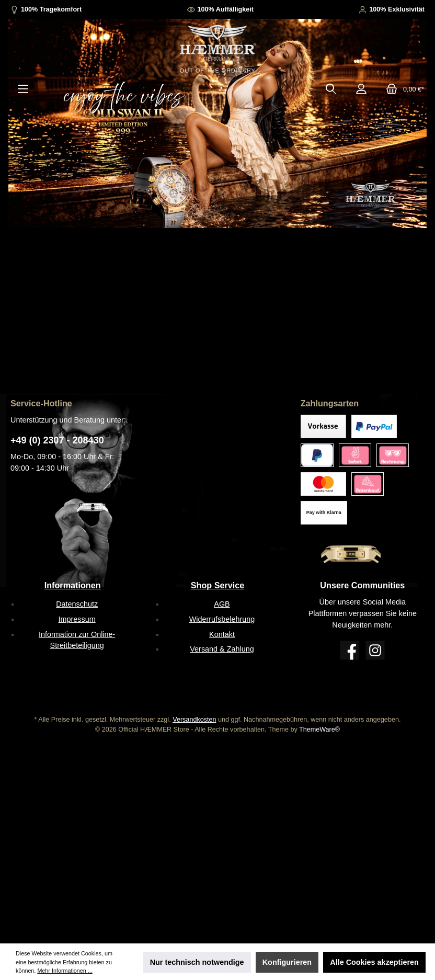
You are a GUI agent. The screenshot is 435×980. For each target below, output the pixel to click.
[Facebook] (350, 650)
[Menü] (23, 89)
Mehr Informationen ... (65, 971)
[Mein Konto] (361, 89)
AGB (222, 604)
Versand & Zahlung (222, 649)
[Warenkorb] (402, 89)
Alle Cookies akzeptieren (374, 962)
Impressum (77, 619)
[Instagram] (375, 650)
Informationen (73, 585)
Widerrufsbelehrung (222, 619)
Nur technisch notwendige (197, 962)
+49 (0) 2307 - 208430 (57, 440)
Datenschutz (77, 604)
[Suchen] (331, 89)
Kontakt (222, 634)
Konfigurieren (287, 962)
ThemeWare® (319, 730)
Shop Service (218, 585)
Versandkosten (194, 720)
